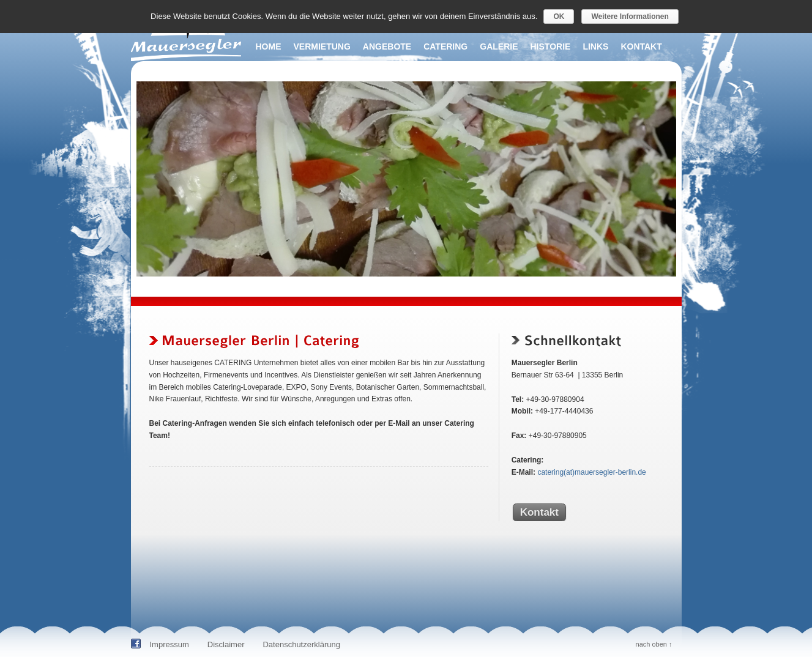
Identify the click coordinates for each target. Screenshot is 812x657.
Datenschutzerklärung (301, 644)
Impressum (169, 644)
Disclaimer (226, 644)
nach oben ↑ (654, 644)
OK (559, 17)
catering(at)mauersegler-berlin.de (591, 472)
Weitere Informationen (630, 17)
